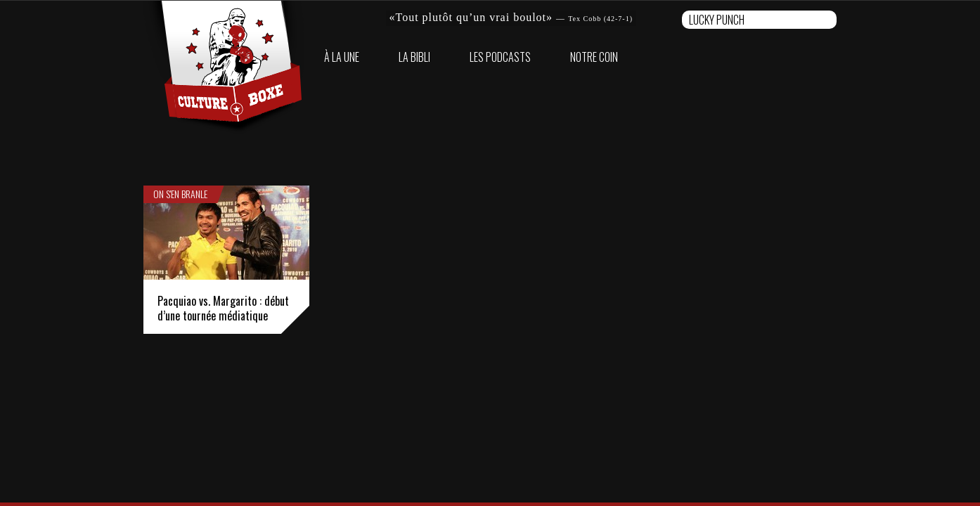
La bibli (414, 57)
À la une (342, 57)
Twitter (825, 57)
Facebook (803, 57)
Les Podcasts (500, 57)
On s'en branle (180, 194)
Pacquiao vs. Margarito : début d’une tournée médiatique (223, 308)
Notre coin (594, 57)
